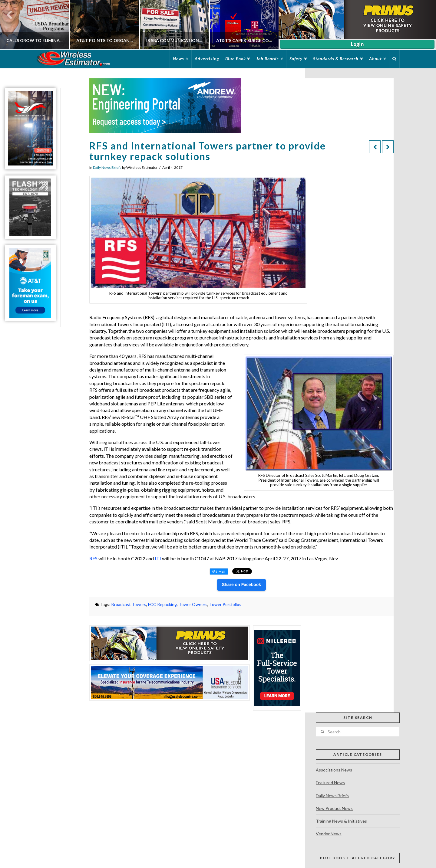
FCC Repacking (162, 604)
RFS (93, 558)
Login (357, 44)
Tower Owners (193, 604)
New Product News (334, 808)
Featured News (330, 783)
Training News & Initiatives (341, 821)
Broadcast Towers (129, 604)
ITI (158, 558)
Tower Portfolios (225, 604)
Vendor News (329, 834)
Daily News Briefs (107, 167)
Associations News (334, 770)
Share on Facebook (241, 585)
